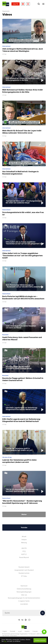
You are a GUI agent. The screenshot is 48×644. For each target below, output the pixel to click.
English (5, 631)
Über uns (24, 595)
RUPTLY (24, 554)
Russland (5, 335)
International (6, 46)
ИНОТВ (24, 548)
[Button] (43, 613)
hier (5, 641)
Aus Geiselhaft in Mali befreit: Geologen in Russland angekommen (20, 173)
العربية (20, 631)
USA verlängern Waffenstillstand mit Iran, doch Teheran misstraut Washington (23, 50)
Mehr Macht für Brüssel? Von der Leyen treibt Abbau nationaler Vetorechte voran (22, 132)
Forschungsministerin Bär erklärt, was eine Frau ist (23, 214)
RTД (24, 551)
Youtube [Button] (24, 527)
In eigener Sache (24, 601)
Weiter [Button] (24, 514)
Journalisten (24, 604)
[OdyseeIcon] (29, 620)
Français (35, 631)
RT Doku (24, 576)
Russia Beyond (24, 557)
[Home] (6, 4)
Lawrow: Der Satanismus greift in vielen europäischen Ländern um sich (19, 461)
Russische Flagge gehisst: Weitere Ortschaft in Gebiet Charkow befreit (23, 379)
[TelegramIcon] (19, 620)
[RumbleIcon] (26, 620)
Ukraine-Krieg (7, 457)
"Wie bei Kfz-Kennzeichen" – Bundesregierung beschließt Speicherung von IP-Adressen (22, 502)
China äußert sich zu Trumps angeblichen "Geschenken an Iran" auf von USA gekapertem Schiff (22, 255)
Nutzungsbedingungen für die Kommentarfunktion (24, 598)
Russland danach (24, 567)
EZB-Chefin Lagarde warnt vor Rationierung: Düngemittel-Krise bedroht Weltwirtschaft (21, 420)
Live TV (16, 4)
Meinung (24, 543)
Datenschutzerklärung (24, 589)
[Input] (24, 613)
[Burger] (43, 4)
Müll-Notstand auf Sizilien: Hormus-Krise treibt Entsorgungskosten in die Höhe (22, 91)
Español (27, 631)
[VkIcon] (22, 620)
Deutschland (6, 210)
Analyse (24, 540)
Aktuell (24, 536)
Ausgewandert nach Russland (24, 570)
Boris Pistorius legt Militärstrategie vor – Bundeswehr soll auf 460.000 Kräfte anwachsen (23, 298)
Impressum (24, 586)
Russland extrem (24, 573)
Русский (13, 631)
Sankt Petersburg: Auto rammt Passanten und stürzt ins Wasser (22, 338)
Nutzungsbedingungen (24, 592)
